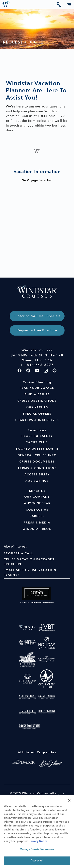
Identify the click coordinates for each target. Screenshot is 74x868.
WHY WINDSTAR (37, 503)
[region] (37, 831)
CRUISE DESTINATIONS (37, 401)
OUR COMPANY (37, 497)
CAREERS (37, 516)
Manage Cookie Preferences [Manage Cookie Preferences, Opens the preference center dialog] (37, 849)
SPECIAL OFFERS (37, 414)
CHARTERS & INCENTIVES (37, 420)
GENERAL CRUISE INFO (37, 455)
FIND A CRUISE (37, 394)
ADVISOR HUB (37, 481)
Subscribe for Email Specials (37, 316)
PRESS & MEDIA (37, 523)
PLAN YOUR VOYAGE (37, 388)
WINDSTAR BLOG (37, 529)
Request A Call (19, 553)
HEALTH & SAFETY (37, 436)
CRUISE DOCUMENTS (37, 462)
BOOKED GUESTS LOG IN (37, 449)
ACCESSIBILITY (37, 475)
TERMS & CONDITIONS (37, 468)
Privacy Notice (38, 841)
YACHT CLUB (37, 442)
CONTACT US (37, 510)
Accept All (37, 861)
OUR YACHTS (37, 407)
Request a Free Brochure (37, 330)
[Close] (69, 800)
